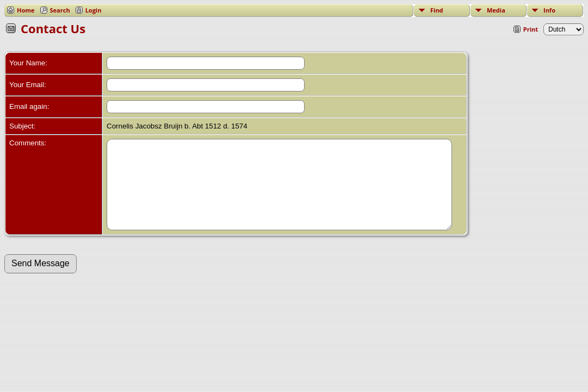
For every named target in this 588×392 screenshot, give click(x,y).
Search (60, 10)
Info (549, 10)
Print (531, 29)
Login (94, 10)
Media (496, 10)
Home (26, 10)
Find (437, 10)
